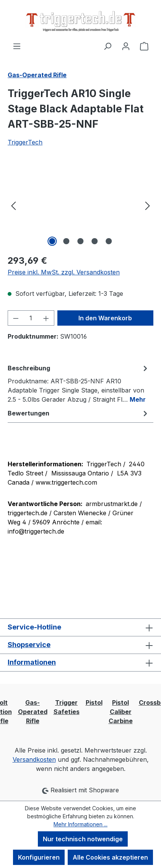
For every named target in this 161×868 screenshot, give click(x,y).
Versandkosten (34, 759)
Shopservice (29, 645)
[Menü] (17, 46)
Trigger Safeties (67, 707)
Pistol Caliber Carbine (121, 712)
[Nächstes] (148, 205)
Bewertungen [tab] (79, 413)
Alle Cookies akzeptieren (110, 857)
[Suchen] (107, 46)
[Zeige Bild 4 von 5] (94, 241)
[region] (80, 205)
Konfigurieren (39, 857)
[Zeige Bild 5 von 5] (109, 241)
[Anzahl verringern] (16, 318)
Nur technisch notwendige (83, 839)
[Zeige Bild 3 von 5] (80, 241)
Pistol (94, 703)
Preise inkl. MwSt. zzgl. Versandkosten (64, 272)
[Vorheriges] (13, 205)
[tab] (79, 383)
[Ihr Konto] (126, 46)
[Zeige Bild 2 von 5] (66, 241)
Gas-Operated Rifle (33, 712)
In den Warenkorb (105, 318)
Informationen (32, 662)
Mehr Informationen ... (80, 824)
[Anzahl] (31, 318)
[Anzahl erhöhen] (46, 318)
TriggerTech (25, 142)
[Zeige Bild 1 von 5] (52, 241)
